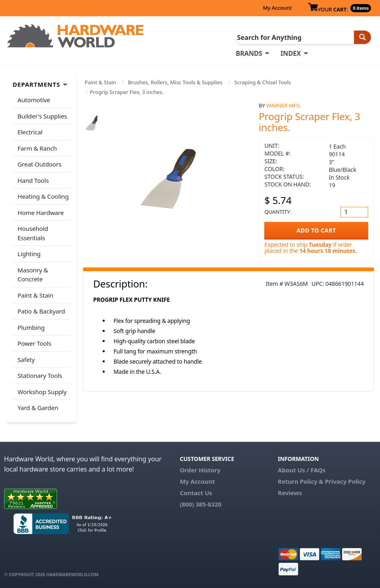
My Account (277, 8)
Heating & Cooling (43, 196)
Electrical (30, 132)
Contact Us (196, 493)
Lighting (29, 254)
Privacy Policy (345, 481)
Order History (200, 470)
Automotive (34, 100)
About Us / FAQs (302, 470)
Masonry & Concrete (33, 275)
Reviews (290, 493)
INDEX (291, 53)
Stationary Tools (40, 375)
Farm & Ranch (37, 148)
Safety (26, 360)
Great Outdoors (40, 164)
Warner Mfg (283, 105)
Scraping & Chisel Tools (262, 82)
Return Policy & (301, 481)
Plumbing (31, 327)
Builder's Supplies (42, 116)
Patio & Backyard (41, 311)
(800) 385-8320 (200, 504)
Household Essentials (33, 233)
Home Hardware (41, 213)
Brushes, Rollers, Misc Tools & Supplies (175, 82)
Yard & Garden (38, 408)
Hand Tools (33, 180)
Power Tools (34, 343)
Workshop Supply (42, 392)
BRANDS (249, 53)
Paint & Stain (100, 82)
